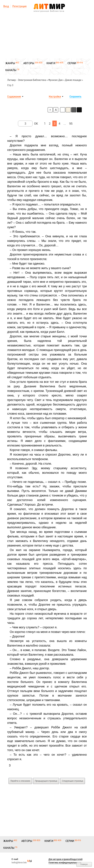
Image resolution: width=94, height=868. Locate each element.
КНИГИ (51, 63)
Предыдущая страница (46, 781)
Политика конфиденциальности (65, 863)
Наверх (84, 864)
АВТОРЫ (29, 63)
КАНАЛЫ (11, 70)
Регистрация (19, 6)
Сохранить (75, 97)
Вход (6, 6)
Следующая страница (73, 781)
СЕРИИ (72, 63)
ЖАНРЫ (10, 63)
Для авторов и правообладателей (65, 859)
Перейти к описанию (20, 781)
